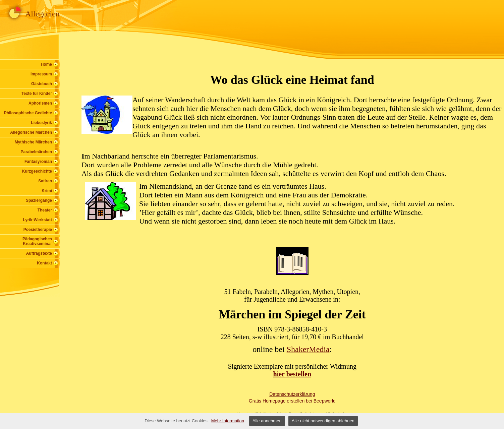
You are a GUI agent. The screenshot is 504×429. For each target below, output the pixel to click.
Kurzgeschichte (37, 171)
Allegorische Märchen (31, 132)
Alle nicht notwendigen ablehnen (323, 421)
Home (46, 64)
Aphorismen (40, 103)
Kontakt (44, 263)
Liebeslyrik (41, 123)
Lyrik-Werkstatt (37, 220)
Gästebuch (42, 84)
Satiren (45, 181)
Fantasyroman (38, 162)
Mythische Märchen (33, 142)
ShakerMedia (308, 349)
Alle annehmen (267, 421)
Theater (45, 210)
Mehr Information (228, 421)
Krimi (47, 191)
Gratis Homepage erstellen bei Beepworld (292, 401)
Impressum (41, 74)
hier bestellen (292, 374)
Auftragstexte (39, 253)
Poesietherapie (38, 230)
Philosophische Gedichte (28, 113)
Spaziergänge (39, 200)
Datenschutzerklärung (292, 394)
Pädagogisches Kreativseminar (37, 241)
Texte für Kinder (37, 94)
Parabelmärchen (36, 152)
